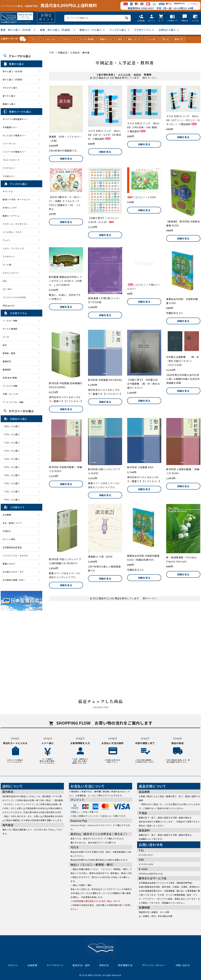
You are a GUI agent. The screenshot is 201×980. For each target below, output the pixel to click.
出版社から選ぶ (167, 30)
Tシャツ (6, 240)
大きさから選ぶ (10, 88)
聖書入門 (179, 39)
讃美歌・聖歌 (9, 353)
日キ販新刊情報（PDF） (14, 580)
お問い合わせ (183, 965)
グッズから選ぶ (118, 30)
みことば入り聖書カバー (14, 135)
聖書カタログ (9, 564)
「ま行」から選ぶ (12, 475)
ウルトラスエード (11, 160)
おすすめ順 (124, 75)
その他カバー (9, 176)
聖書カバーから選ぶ (91, 30)
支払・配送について (12, 523)
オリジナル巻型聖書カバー (15, 119)
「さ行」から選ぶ (12, 442)
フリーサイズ (9, 144)
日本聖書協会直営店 (12, 547)
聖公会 (166, 39)
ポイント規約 (9, 539)
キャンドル (8, 191)
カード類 (7, 265)
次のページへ (150, 78)
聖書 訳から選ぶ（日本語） (17, 30)
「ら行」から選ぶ (12, 491)
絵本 (120, 39)
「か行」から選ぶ (12, 434)
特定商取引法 (125, 965)
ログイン (13, 965)
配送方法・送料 (81, 965)
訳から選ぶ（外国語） (13, 79)
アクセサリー (67, 39)
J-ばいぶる (50, 39)
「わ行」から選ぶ (12, 500)
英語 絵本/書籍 (10, 378)
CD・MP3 (7, 289)
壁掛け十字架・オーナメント (16, 199)
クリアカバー (9, 168)
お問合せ (7, 531)
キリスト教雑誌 (87, 39)
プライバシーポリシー (154, 965)
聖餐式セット (106, 39)
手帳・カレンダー (11, 394)
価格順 (137, 75)
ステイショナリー (11, 273)
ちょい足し (152, 39)
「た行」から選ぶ (12, 451)
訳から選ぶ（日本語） (13, 71)
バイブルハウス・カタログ (15, 555)
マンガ (6, 337)
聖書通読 (7, 369)
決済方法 (104, 965)
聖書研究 (7, 361)
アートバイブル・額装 (13, 402)
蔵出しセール (134, 39)
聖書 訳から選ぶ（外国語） (56, 30)
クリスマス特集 (10, 386)
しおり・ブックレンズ (13, 248)
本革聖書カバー (10, 127)
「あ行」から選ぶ (12, 426)
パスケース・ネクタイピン (15, 224)
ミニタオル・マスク (12, 232)
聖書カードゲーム (11, 216)
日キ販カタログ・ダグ (13, 572)
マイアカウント (55, 965)
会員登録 (32, 965)
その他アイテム (142, 30)
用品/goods (9, 305)
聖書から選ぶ (9, 104)
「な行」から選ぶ (12, 459)
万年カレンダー (10, 208)
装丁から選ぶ (9, 96)
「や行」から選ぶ (12, 483)
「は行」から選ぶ (12, 467)
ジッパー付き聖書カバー (14, 152)
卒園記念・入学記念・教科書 (74, 53)
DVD (5, 281)
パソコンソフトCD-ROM (14, 297)
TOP (51, 53)
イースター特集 (10, 321)
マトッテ (35, 39)
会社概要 (7, 515)
